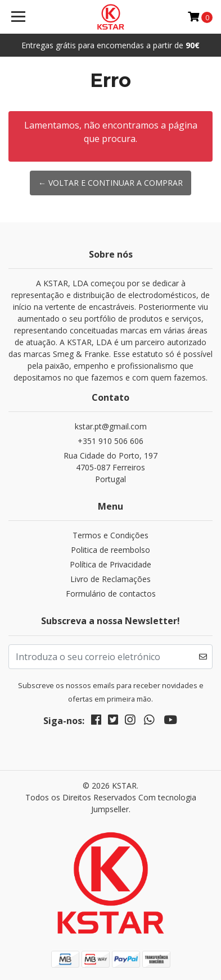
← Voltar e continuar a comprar (110, 183)
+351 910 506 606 (110, 441)
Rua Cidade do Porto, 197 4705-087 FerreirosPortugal (110, 467)
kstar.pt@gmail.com (111, 426)
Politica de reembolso (110, 550)
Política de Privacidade (110, 564)
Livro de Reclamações (110, 579)
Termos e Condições (110, 535)
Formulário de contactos (111, 594)
